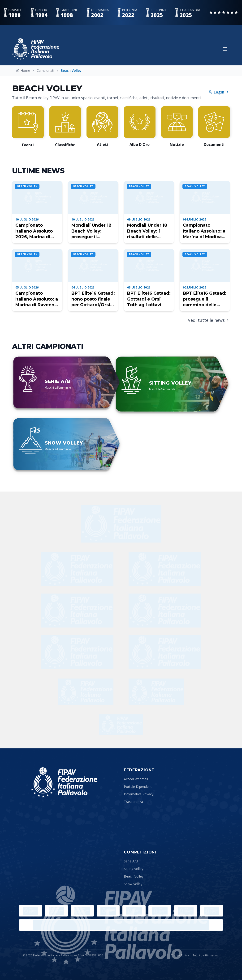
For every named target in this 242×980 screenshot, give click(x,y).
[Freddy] (121, 524)
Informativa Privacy (139, 794)
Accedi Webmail (136, 779)
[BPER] (77, 652)
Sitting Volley (134, 869)
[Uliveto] (165, 569)
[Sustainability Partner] (121, 725)
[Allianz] (77, 611)
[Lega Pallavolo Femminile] (212, 911)
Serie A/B (131, 861)
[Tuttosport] (156, 692)
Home (23, 70)
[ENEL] (165, 611)
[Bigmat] (165, 652)
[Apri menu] (225, 49)
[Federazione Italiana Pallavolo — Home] (36, 49)
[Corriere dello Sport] (86, 692)
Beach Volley (134, 876)
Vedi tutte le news (209, 320)
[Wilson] (77, 569)
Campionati (45, 70)
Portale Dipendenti (138, 787)
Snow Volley (133, 884)
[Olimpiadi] (30, 911)
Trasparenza (133, 802)
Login (219, 92)
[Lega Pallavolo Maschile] (121, 925)
